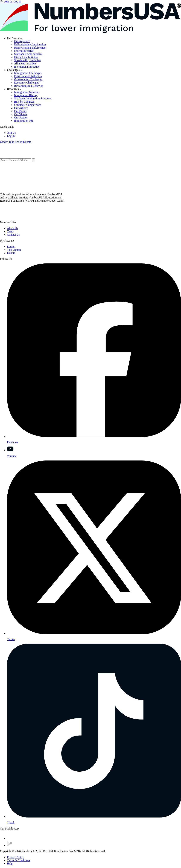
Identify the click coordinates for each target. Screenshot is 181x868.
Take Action (14, 250)
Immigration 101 (24, 121)
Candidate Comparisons (28, 105)
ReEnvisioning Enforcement (30, 48)
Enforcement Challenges (28, 76)
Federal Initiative (24, 51)
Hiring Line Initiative (26, 57)
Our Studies (21, 118)
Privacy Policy (15, 857)
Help (10, 863)
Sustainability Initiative (27, 60)
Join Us (11, 133)
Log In (11, 136)
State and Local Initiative (28, 54)
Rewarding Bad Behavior (29, 86)
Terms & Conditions (19, 860)
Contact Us (13, 235)
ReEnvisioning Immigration (30, 44)
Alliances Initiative (25, 63)
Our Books (20, 111)
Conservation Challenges (28, 79)
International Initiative (27, 67)
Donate (11, 253)
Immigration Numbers (27, 92)
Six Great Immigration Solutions (33, 98)
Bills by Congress (24, 102)
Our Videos (21, 114)
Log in (11, 247)
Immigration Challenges (28, 73)
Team (10, 231)
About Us (13, 228)
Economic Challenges (27, 83)
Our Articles (21, 108)
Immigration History (26, 95)
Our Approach (22, 41)
